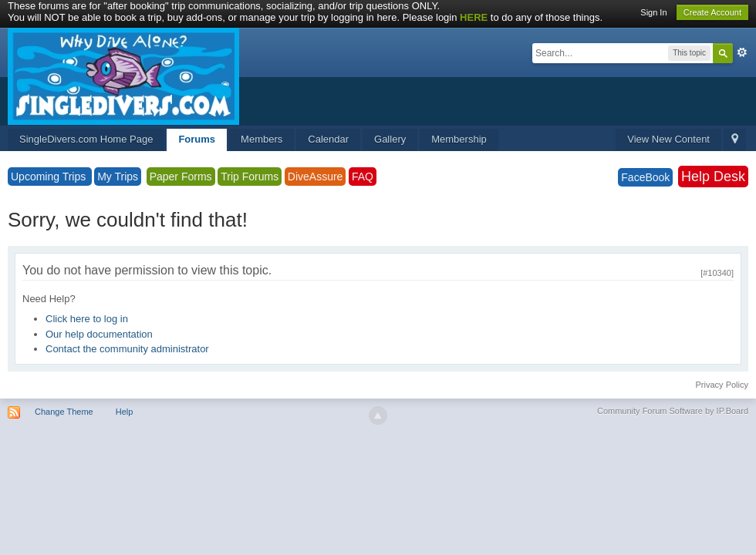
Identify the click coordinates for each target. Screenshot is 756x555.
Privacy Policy (722, 385)
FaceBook (645, 177)
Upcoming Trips (50, 177)
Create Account (712, 12)
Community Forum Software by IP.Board (673, 411)
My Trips (118, 177)
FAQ (363, 177)
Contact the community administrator (127, 349)
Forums (197, 139)
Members (262, 139)
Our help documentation (99, 334)
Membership (459, 139)
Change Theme (64, 412)
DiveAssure (316, 177)
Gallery (390, 139)
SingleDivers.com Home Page (86, 139)
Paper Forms (181, 177)
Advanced (742, 52)
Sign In (653, 12)
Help (125, 412)
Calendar (328, 139)
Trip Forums (250, 177)
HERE (474, 17)
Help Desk (713, 177)
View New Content (668, 139)
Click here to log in (87, 319)
